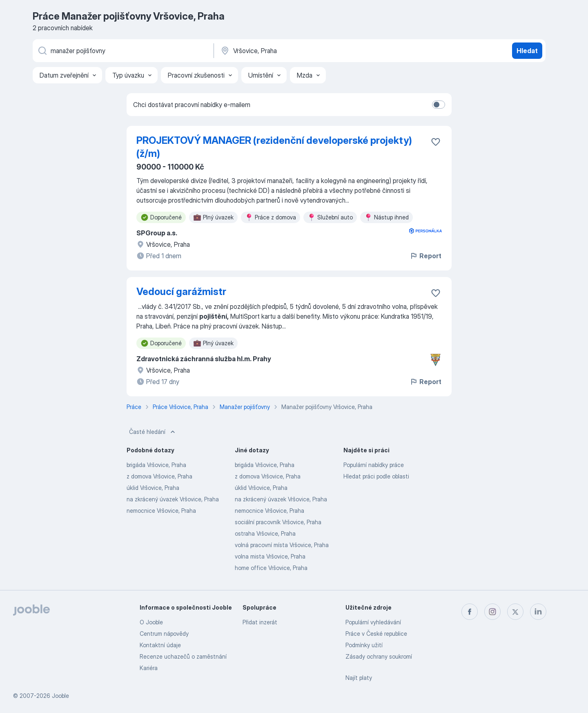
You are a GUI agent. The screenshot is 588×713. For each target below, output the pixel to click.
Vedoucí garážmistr (181, 292)
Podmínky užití (364, 645)
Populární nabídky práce (374, 465)
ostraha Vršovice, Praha (265, 533)
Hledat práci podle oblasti (376, 476)
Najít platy (359, 678)
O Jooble (151, 622)
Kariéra (149, 668)
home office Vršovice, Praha (271, 568)
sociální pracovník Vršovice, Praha (278, 522)
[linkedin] (538, 612)
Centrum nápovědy (164, 634)
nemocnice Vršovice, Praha (161, 511)
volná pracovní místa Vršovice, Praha (282, 545)
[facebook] (470, 612)
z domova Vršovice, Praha (159, 476)
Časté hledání (153, 432)
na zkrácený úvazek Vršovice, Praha (173, 499)
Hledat (527, 51)
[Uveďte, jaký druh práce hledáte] (122, 51)
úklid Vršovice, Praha (153, 488)
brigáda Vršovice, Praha (156, 465)
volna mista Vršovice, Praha (270, 556)
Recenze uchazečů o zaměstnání (183, 656)
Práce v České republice (376, 634)
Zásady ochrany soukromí (379, 656)
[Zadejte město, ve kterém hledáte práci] (305, 51)
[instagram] (492, 612)
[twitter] (515, 612)
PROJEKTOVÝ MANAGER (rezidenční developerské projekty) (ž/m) (274, 147)
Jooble (60, 696)
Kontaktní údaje (160, 645)
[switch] (439, 105)
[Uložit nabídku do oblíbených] (436, 142)
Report (425, 256)
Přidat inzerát (260, 622)
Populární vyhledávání (373, 622)
